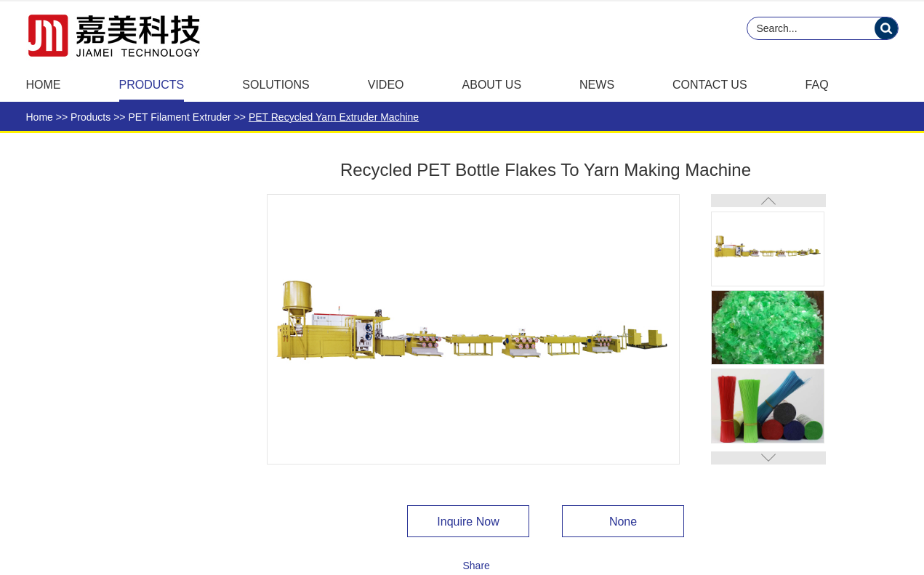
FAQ (817, 85)
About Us (492, 85)
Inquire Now (468, 522)
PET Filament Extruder (179, 117)
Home (44, 85)
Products (152, 85)
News (597, 85)
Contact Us (710, 85)
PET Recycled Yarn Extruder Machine (334, 117)
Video (386, 85)
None (623, 522)
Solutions (276, 85)
